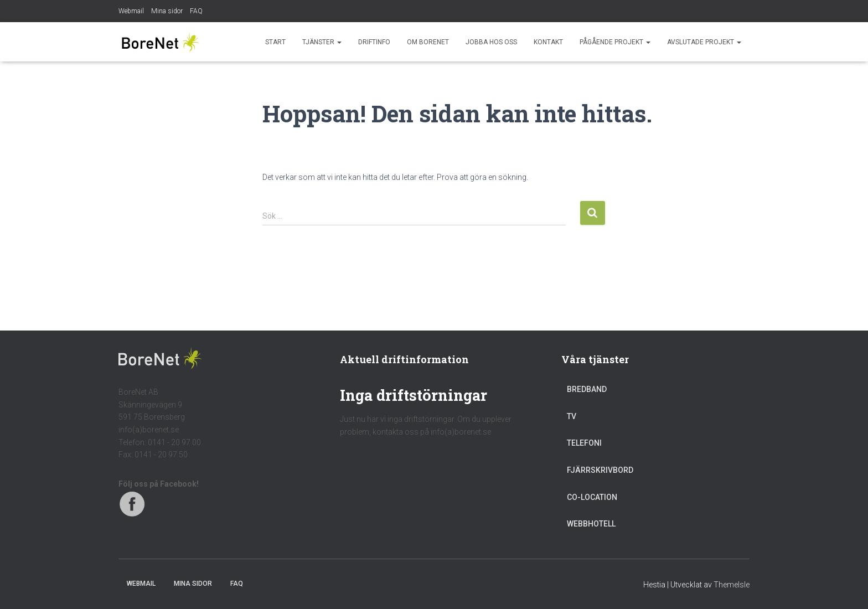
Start (275, 42)
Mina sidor (167, 11)
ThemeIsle (732, 585)
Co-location (592, 497)
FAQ (196, 11)
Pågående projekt (615, 42)
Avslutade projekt (704, 42)
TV (572, 416)
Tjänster (322, 42)
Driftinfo (374, 42)
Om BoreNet (428, 42)
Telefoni (584, 443)
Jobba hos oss (491, 42)
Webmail (131, 11)
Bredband (587, 389)
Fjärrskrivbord (600, 470)
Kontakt (548, 42)
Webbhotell (591, 524)
